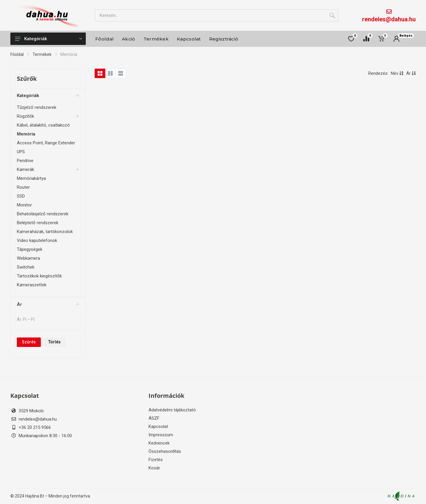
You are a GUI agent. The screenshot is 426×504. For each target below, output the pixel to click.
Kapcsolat (158, 427)
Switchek (26, 267)
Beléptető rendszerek (38, 223)
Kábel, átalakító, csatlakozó (43, 125)
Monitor (24, 205)
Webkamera (28, 258)
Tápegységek (30, 249)
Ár (48, 304)
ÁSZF (154, 418)
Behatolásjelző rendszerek (43, 214)
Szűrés (29, 342)
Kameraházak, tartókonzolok (45, 232)
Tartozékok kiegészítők (39, 276)
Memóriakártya (31, 178)
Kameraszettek (32, 285)
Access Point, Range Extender (46, 143)
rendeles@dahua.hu (389, 19)
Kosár (154, 468)
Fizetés (156, 460)
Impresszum (161, 435)
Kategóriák (49, 39)
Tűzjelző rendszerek (37, 107)
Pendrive (25, 161)
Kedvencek (159, 443)
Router (23, 187)
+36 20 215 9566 (35, 427)
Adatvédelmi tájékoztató (172, 410)
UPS (21, 152)
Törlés (54, 342)
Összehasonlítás (165, 451)
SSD (21, 196)
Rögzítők (25, 116)
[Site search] (210, 15)
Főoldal (17, 54)
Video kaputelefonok (37, 240)
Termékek (42, 54)
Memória (26, 134)
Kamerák (25, 169)
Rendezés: (378, 73)
